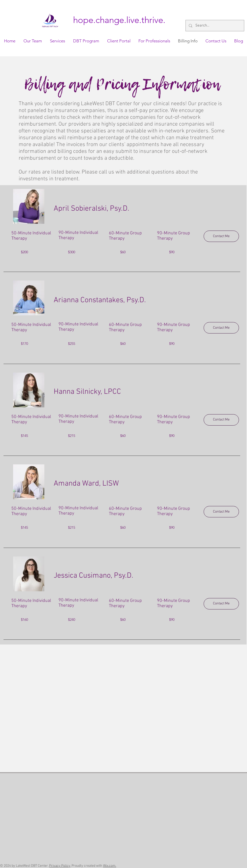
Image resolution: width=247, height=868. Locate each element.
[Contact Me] (221, 236)
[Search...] (214, 26)
